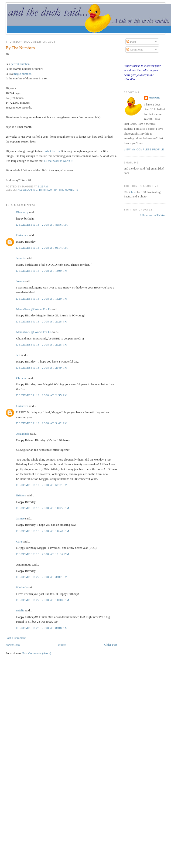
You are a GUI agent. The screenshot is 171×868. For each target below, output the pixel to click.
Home (62, 645)
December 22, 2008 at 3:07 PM (42, 577)
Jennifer (21, 258)
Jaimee (20, 518)
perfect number (20, 64)
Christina (22, 378)
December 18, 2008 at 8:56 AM (42, 225)
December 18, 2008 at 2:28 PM (42, 321)
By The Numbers (20, 48)
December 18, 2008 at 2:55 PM (42, 395)
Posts (132, 42)
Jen (18, 355)
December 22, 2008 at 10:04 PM (43, 600)
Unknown (22, 235)
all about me (28, 190)
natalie (20, 610)
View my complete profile (144, 150)
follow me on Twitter (153, 215)
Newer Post (13, 645)
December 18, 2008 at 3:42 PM (42, 423)
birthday (46, 190)
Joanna (20, 281)
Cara (19, 541)
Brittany (21, 495)
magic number (22, 74)
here (134, 192)
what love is (53, 151)
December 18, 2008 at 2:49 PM (42, 368)
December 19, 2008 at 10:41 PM (43, 531)
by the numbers (66, 190)
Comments (135, 49)
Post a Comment (16, 638)
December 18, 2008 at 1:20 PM (42, 299)
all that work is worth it (58, 161)
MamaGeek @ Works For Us (34, 309)
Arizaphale (23, 434)
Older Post (111, 645)
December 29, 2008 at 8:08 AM (42, 628)
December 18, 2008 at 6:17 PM (42, 485)
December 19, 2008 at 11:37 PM (43, 554)
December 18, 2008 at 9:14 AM (42, 248)
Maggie (154, 98)
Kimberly (22, 587)
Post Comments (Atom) (37, 653)
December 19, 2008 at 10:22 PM (43, 508)
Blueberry (22, 212)
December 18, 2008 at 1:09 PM (42, 271)
